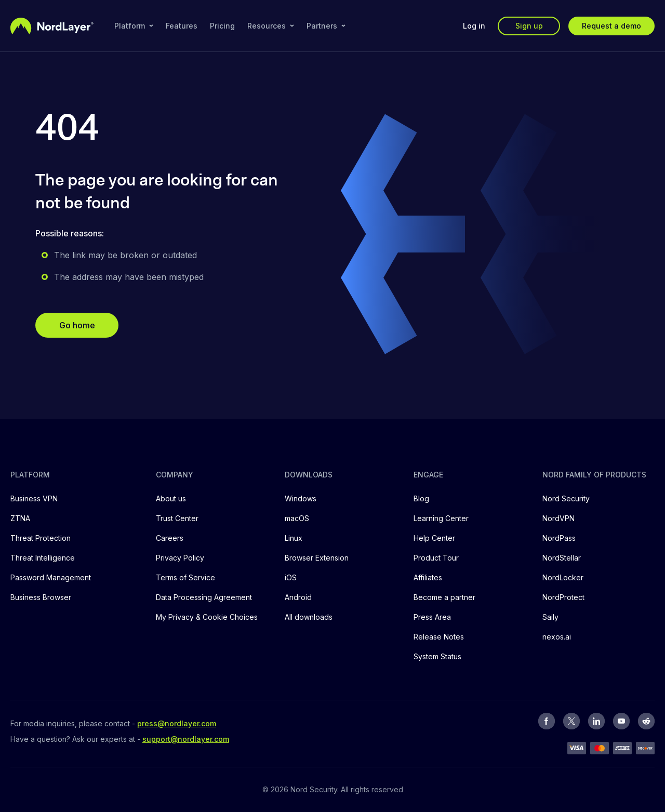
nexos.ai (557, 637)
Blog (421, 498)
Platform (134, 26)
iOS (291, 577)
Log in (474, 26)
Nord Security (566, 498)
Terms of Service (185, 577)
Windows (301, 498)
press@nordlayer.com (177, 723)
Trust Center (177, 518)
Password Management (51, 577)
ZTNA (20, 518)
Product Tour (436, 558)
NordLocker (563, 577)
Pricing (222, 26)
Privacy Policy (180, 558)
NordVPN (558, 518)
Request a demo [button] (611, 26)
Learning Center (441, 518)
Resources (271, 26)
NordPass (559, 538)
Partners (326, 26)
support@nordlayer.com (186, 739)
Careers (170, 538)
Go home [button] (77, 325)
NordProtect (563, 597)
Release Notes (439, 637)
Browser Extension (317, 558)
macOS (297, 518)
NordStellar (562, 558)
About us (171, 498)
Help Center (434, 538)
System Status (437, 656)
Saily (550, 617)
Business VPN (34, 498)
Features (182, 26)
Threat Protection (41, 538)
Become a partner (444, 597)
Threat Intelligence (43, 558)
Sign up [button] (529, 26)
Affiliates (428, 577)
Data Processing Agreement (204, 597)
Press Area (432, 617)
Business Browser (41, 597)
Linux (294, 538)
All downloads (309, 617)
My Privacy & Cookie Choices (207, 617)
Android (298, 597)
